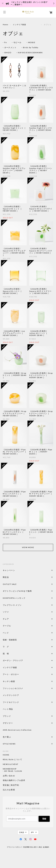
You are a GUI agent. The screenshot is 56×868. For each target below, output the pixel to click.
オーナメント (10, 47)
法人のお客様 (9, 790)
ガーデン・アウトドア (13, 660)
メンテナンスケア (11, 695)
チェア (7, 619)
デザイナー (8, 723)
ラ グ (6, 647)
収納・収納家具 (18, 640)
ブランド (7, 716)
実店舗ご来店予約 (11, 785)
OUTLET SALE (10, 584)
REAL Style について (13, 759)
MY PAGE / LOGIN (13, 771)
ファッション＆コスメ (13, 688)
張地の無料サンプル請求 (14, 780)
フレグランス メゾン (12, 605)
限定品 (6, 577)
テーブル (7, 626)
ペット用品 (8, 709)
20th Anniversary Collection (17, 730)
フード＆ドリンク (11, 702)
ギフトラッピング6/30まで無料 (17, 591)
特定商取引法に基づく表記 (33, 847)
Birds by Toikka (31, 47)
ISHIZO (8, 53)
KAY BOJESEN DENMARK (30, 53)
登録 (44, 819)
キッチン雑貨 (17, 681)
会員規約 (46, 847)
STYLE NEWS (9, 744)
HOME (6, 755)
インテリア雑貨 (26, 25)
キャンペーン (9, 570)
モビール (17, 42)
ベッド (6, 633)
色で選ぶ (7, 737)
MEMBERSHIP (10, 769)
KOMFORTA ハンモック (14, 598)
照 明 (6, 654)
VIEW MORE (28, 547)
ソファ (11, 612)
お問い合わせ (9, 776)
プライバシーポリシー (15, 847)
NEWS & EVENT (11, 764)
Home (6, 25)
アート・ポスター (18, 674)
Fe (6, 42)
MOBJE (32, 42)
